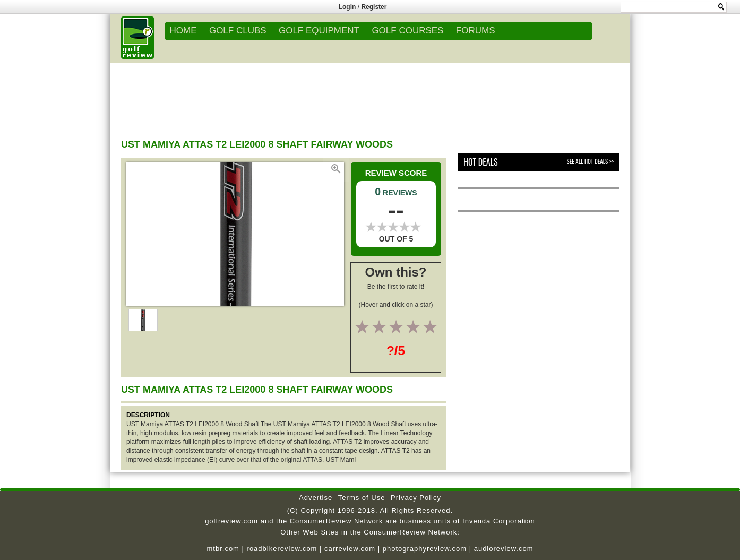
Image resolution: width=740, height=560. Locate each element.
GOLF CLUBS (238, 31)
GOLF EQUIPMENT (319, 31)
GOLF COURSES (407, 31)
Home (183, 31)
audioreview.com (504, 549)
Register (374, 7)
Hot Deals (481, 162)
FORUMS (476, 31)
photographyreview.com (425, 549)
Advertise (316, 498)
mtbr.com (223, 549)
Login (347, 7)
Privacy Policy (416, 498)
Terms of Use (362, 498)
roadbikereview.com (282, 549)
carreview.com (350, 549)
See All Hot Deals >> (590, 161)
